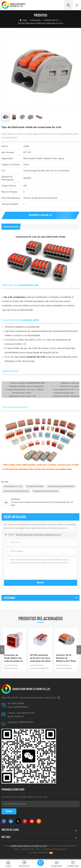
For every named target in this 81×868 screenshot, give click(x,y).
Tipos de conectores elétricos (61, 486)
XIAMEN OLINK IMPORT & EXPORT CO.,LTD (31, 689)
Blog (16, 849)
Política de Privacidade (54, 849)
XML (38, 849)
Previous (2, 650)
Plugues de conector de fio (46, 491)
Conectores (35, 20)
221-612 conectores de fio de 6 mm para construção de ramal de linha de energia (40, 658)
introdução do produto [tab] (11, 227)
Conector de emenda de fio (16, 491)
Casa (23, 20)
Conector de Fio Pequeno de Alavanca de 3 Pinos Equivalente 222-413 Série (66, 658)
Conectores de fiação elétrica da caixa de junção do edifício (13, 658)
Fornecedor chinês (35, 486)
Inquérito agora (39, 215)
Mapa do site (27, 849)
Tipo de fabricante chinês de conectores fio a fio (40, 23)
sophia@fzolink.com (26, 713)
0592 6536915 (18, 704)
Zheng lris (19, 716)
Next (79, 650)
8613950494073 (22, 707)
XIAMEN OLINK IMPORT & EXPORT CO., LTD (18, 5)
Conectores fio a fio (13, 486)
